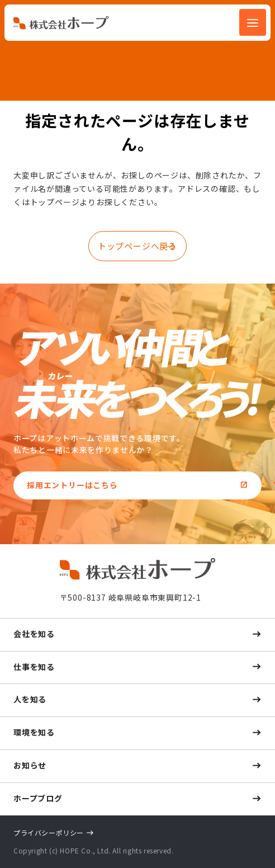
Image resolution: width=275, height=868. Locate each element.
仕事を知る (34, 667)
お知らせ (30, 765)
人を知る (30, 699)
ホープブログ (38, 798)
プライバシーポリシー (49, 832)
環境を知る (34, 732)
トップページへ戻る (137, 246)
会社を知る (34, 634)
